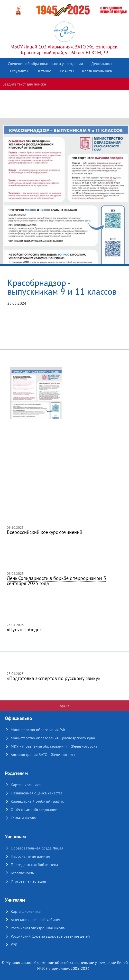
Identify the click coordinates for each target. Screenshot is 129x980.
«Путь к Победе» (24, 630)
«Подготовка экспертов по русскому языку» (54, 678)
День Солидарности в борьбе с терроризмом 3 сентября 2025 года (56, 581)
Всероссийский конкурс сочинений (45, 532)
